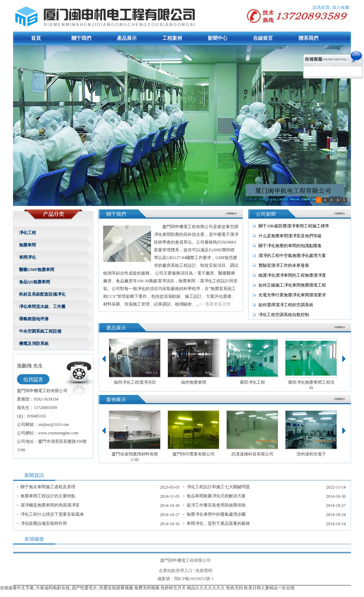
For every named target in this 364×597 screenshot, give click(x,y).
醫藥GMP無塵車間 (37, 270)
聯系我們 (308, 38)
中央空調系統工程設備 (40, 331)
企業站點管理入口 (176, 571)
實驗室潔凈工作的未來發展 (284, 265)
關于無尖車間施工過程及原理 (48, 487)
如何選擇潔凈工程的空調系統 (286, 305)
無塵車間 (27, 245)
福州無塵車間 (194, 382)
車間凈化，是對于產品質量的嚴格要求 (218, 523)
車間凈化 (27, 257)
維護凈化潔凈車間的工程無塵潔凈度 (292, 275)
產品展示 (127, 38)
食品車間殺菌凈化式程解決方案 (216, 496)
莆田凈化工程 (252, 382)
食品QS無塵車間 (34, 282)
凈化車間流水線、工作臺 (42, 307)
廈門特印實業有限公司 (194, 454)
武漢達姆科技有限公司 (252, 454)
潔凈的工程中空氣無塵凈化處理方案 (292, 256)
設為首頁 (321, 7)
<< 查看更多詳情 (215, 304)
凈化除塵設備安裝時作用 (44, 523)
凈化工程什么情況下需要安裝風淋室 (52, 514)
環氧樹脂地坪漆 (34, 319)
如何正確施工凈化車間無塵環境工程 (292, 285)
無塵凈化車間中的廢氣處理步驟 (216, 514)
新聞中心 (218, 38)
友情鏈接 (34, 539)
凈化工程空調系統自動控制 (284, 315)
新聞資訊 (34, 475)
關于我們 (81, 38)
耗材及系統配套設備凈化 (42, 294)
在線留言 (263, 38)
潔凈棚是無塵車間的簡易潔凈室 (50, 505)
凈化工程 (27, 233)
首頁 (36, 38)
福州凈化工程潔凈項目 (135, 382)
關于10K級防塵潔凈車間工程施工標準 (294, 226)
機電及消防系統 (34, 344)
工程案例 (172, 38)
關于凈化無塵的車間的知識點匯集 (290, 246)
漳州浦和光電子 (311, 454)
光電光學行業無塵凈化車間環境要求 (292, 295)
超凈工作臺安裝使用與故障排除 (216, 505)
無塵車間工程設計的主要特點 (48, 496)
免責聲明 (204, 571)
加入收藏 (341, 7)
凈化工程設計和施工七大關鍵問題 (218, 487)
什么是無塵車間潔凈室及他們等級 (290, 236)
